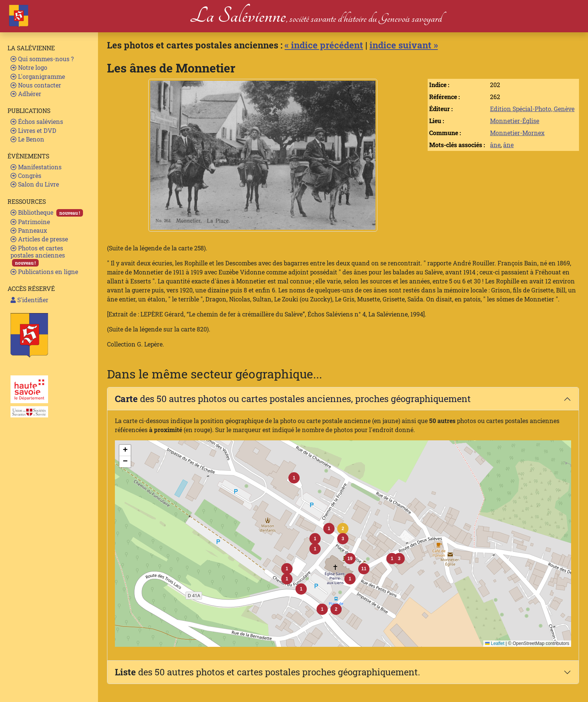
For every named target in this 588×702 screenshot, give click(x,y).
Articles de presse (39, 239)
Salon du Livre (35, 184)
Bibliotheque (47, 212)
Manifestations (36, 167)
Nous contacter (36, 85)
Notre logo (29, 67)
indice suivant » (404, 45)
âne (495, 145)
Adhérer (26, 94)
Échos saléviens (37, 121)
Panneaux (29, 230)
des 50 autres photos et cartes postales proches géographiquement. (268, 672)
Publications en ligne (44, 272)
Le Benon (27, 139)
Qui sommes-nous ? (42, 59)
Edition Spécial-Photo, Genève (532, 109)
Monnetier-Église (515, 121)
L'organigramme (38, 76)
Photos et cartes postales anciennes (38, 255)
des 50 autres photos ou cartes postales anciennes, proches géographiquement (293, 399)
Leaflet (495, 643)
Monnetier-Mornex (517, 133)
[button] (343, 529)
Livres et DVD (33, 130)
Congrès (26, 175)
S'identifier (29, 300)
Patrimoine (30, 222)
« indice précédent (324, 45)
